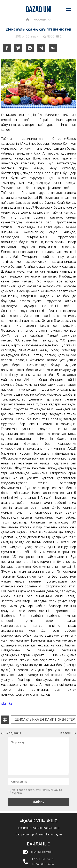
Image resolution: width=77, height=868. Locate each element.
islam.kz (7, 704)
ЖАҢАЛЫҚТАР (42, 20)
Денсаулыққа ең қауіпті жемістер (45, 720)
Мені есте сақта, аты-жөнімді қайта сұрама (37, 792)
